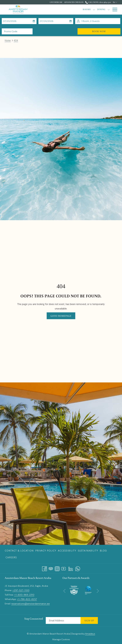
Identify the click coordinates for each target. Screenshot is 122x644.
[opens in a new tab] (74, 590)
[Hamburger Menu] (114, 10)
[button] (17, 21)
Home (8, 40)
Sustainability (88, 551)
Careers (11, 557)
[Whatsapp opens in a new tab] (78, 568)
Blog (103, 551)
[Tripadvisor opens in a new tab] (51, 568)
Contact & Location (19, 551)
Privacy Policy (46, 551)
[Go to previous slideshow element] (64, 591)
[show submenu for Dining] (84, 10)
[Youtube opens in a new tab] (64, 568)
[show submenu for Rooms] (69, 10)
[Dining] (76, 10)
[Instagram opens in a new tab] (57, 568)
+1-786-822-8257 (27, 599)
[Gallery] (103, 10)
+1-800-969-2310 (24, 595)
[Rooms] (62, 10)
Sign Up (89, 620)
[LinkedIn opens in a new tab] (71, 568)
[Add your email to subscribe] (63, 620)
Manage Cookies (61, 639)
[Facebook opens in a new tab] (44, 568)
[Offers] (91, 10)
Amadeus (90, 634)
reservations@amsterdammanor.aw (30, 604)
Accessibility (67, 551)
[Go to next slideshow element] (98, 591)
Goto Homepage (61, 316)
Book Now (106, 31)
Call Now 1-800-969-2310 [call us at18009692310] (98, 2)
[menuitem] (20, 551)
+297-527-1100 (21, 590)
